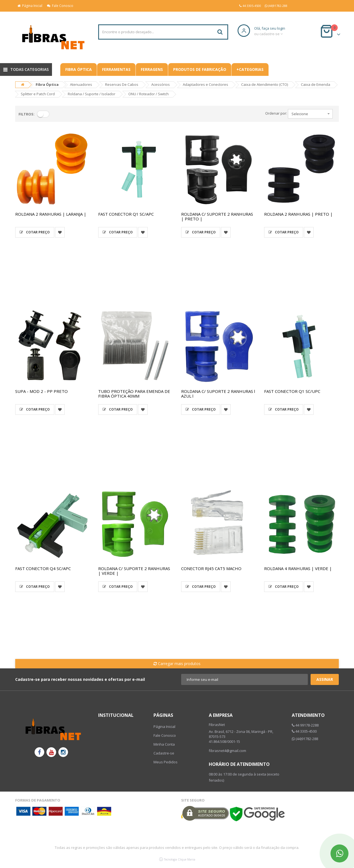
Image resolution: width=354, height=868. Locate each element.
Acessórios (161, 84)
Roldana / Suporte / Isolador (92, 94)
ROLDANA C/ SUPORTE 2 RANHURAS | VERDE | (134, 571)
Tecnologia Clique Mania (180, 859)
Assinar (325, 679)
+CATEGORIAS (250, 69)
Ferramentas (116, 69)
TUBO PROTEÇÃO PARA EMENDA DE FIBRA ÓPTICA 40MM (134, 394)
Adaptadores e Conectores (205, 84)
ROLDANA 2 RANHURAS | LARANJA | (51, 214)
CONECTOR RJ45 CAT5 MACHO (211, 568)
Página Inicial (30, 6)
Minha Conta (164, 744)
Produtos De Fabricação (200, 69)
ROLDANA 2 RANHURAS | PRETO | (298, 214)
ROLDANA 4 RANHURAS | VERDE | (298, 568)
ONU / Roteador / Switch (149, 94)
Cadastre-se (164, 753)
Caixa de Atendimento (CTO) (265, 84)
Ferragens (152, 69)
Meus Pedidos (166, 762)
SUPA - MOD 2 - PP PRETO (41, 391)
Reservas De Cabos (122, 84)
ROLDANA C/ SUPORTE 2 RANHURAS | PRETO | (217, 216)
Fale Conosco (60, 6)
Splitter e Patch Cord (38, 94)
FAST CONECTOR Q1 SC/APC (126, 214)
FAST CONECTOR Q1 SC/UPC (292, 391)
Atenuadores (81, 84)
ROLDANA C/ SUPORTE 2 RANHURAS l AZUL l (218, 394)
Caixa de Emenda (316, 84)
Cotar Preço (35, 232)
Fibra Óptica (79, 69)
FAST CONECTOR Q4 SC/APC (43, 568)
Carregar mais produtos (177, 664)
